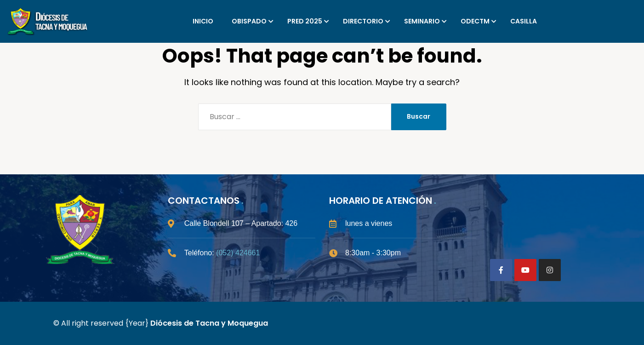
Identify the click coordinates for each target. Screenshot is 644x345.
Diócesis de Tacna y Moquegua (209, 323)
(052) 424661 (238, 253)
